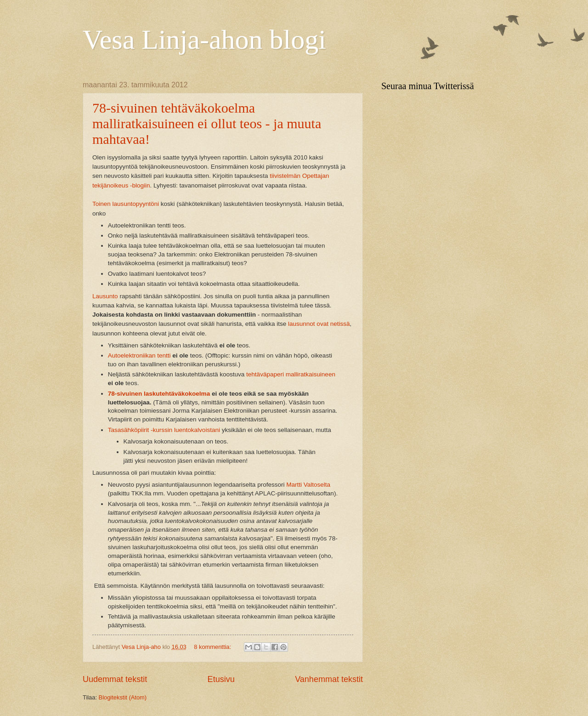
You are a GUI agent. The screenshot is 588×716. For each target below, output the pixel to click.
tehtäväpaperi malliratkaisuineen (291, 374)
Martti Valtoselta (308, 485)
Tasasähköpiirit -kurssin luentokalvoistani (164, 430)
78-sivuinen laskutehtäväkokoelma (159, 394)
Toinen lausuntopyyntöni (126, 204)
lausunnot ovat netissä (319, 324)
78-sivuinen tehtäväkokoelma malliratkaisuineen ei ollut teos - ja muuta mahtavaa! (207, 123)
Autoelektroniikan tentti (139, 355)
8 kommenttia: (213, 647)
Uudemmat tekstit (115, 679)
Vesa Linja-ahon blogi (204, 40)
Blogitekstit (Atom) (123, 697)
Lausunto (105, 296)
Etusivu (221, 679)
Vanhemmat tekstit (329, 679)
